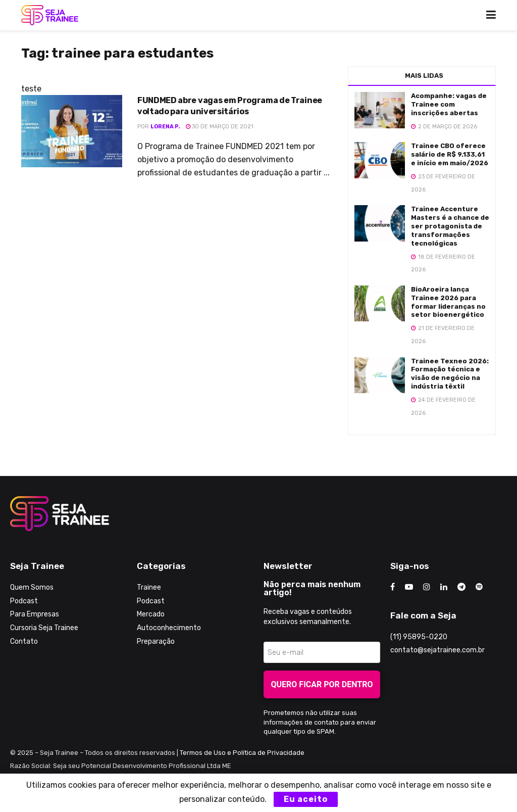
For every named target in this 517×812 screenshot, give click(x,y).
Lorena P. (165, 127)
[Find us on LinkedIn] (444, 587)
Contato (24, 641)
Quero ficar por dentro (322, 684)
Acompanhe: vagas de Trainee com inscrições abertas (449, 104)
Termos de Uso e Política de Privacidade (242, 753)
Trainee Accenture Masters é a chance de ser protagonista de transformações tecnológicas (450, 226)
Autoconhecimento (169, 628)
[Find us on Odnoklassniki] (479, 587)
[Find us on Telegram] (461, 587)
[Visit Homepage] (50, 15)
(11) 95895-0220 (419, 637)
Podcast (24, 601)
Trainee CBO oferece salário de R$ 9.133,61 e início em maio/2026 (450, 154)
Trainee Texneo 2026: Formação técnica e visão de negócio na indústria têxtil (450, 374)
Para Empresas (35, 614)
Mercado (151, 614)
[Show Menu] (491, 15)
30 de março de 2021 (220, 127)
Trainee (149, 587)
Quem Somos (32, 587)
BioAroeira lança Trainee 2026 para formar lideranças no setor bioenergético (448, 302)
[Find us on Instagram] (427, 587)
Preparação (156, 641)
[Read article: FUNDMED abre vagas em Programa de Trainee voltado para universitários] (72, 131)
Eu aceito (306, 799)
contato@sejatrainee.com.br (437, 650)
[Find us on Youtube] (409, 587)
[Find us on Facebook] (393, 587)
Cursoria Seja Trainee (44, 628)
